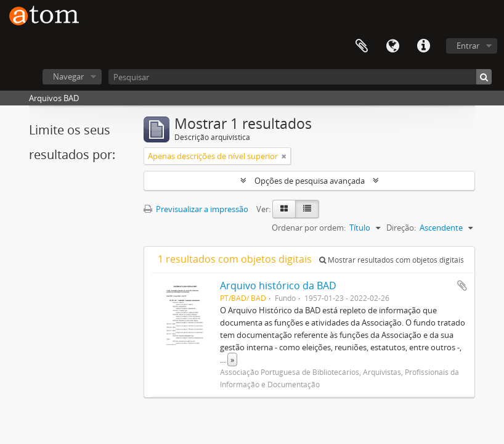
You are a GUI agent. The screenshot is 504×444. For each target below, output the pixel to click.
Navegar (68, 76)
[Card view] (284, 209)
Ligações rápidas (423, 46)
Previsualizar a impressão (196, 209)
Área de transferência (362, 46)
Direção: (401, 228)
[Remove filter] (284, 156)
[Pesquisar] (300, 77)
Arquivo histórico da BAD (278, 286)
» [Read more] (232, 360)
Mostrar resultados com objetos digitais (392, 260)
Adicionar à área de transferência (462, 286)
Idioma (392, 46)
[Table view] (307, 209)
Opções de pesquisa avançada (310, 181)
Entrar (468, 46)
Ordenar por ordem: (309, 228)
